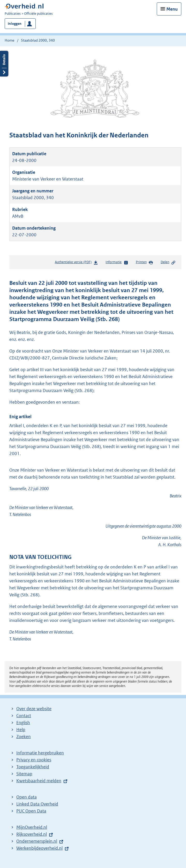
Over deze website (34, 709)
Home (9, 40)
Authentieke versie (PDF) (76, 263)
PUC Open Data (31, 811)
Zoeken (24, 737)
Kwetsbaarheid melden (39, 781)
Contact (24, 716)
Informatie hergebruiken (40, 753)
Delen (168, 262)
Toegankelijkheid (33, 767)
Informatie (117, 262)
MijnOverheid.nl (32, 827)
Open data (27, 797)
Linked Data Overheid (37, 804)
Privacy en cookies (34, 760)
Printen (144, 262)
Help (21, 730)
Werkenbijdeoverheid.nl (39, 848)
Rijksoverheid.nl (32, 834)
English (23, 723)
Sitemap (24, 774)
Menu (172, 9)
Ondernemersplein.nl (37, 841)
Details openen (4, 64)
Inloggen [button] (15, 24)
